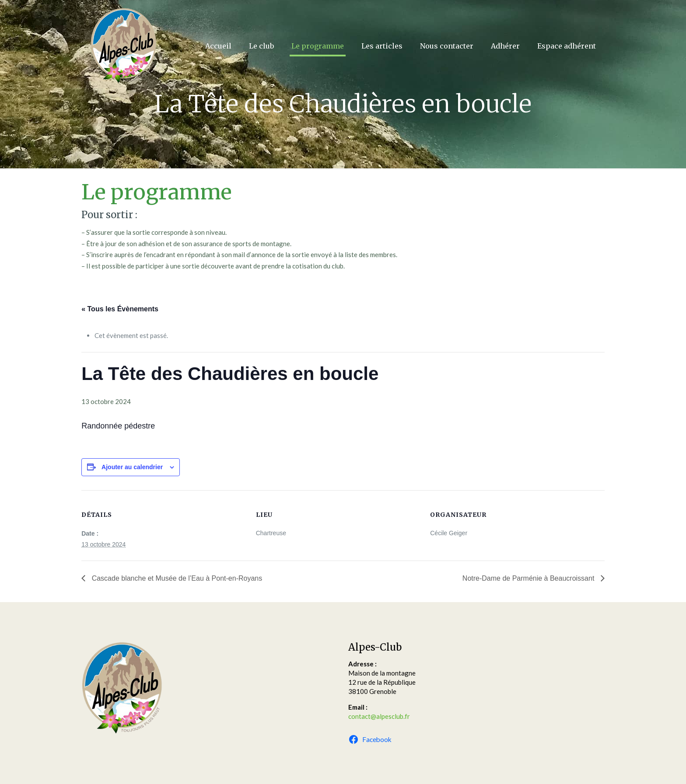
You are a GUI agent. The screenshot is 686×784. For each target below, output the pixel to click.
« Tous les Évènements (120, 309)
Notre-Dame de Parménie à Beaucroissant (529, 578)
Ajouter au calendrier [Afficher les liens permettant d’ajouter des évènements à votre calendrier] (132, 467)
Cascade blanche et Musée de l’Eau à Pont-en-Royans (176, 578)
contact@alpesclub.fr (379, 716)
